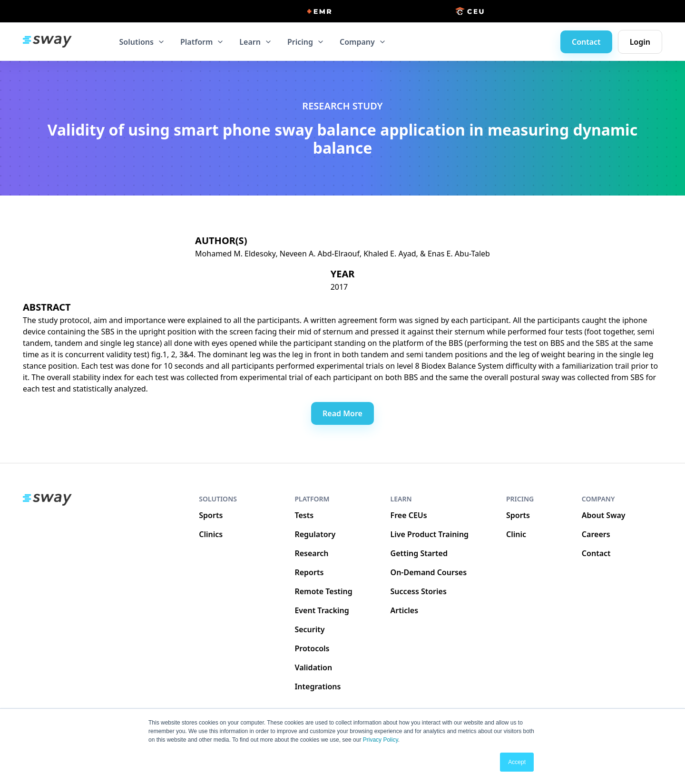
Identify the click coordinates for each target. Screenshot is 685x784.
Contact (586, 42)
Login (640, 42)
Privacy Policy (381, 740)
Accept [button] (517, 762)
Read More (342, 413)
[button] (142, 42)
